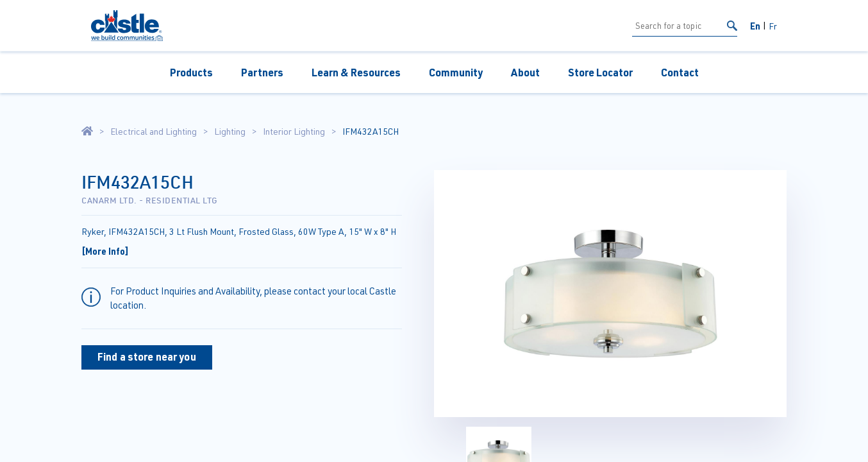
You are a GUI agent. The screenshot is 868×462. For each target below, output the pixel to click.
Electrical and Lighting (154, 132)
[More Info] (105, 251)
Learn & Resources (356, 72)
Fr (773, 26)
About (525, 72)
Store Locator (600, 72)
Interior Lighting (294, 132)
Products (191, 72)
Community (456, 72)
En (755, 26)
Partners (262, 72)
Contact (680, 72)
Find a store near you (147, 356)
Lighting (230, 132)
